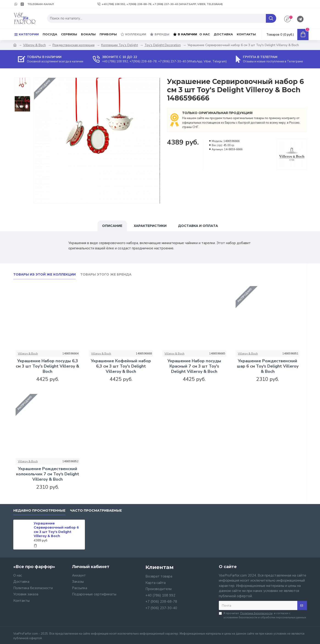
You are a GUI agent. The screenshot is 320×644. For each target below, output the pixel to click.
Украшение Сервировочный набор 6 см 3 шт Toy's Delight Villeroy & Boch (56, 530)
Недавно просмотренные (39, 511)
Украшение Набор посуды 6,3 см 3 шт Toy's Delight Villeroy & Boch (47, 366)
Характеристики (150, 226)
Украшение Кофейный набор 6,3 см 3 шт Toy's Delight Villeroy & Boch (121, 366)
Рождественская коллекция (74, 45)
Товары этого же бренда (106, 275)
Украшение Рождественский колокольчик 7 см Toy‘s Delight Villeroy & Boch (48, 474)
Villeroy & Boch (35, 45)
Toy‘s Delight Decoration (163, 45)
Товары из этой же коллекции (45, 275)
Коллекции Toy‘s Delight (120, 45)
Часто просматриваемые (96, 511)
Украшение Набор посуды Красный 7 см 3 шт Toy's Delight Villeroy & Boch (194, 366)
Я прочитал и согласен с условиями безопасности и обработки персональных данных (262, 615)
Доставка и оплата (198, 226)
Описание (112, 226)
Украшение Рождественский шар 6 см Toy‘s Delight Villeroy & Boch (268, 366)
